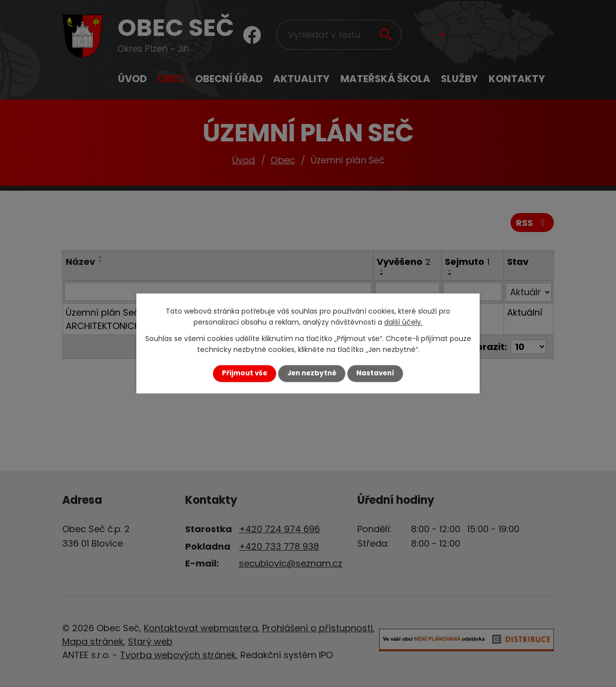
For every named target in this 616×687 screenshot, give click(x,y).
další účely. (403, 323)
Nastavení (375, 373)
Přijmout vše (245, 373)
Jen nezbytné (312, 373)
